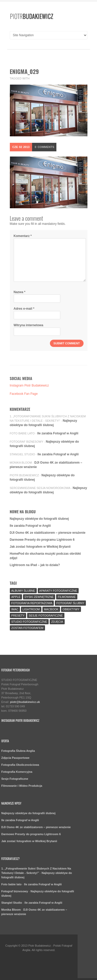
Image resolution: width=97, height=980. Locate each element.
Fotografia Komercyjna (17, 772)
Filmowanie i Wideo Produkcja (22, 786)
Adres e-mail (24, 309)
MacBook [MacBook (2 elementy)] (51, 609)
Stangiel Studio (23, 454)
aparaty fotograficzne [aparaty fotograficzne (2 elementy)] (58, 591)
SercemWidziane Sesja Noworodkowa (40, 488)
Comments (44, 147)
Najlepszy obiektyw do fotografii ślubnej (39, 519)
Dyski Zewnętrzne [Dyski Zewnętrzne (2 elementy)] (39, 597)
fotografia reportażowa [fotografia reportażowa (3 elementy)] (32, 603)
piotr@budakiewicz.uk (25, 702)
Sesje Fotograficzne (15, 779)
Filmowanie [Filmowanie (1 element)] (67, 597)
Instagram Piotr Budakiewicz (29, 385)
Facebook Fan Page (24, 394)
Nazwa (20, 292)
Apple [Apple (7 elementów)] (16, 597)
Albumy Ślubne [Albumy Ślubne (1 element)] (23, 591)
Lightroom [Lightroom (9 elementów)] (31, 609)
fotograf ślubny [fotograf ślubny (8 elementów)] (70, 603)
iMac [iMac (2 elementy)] (15, 609)
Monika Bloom (21, 463)
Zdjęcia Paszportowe (15, 758)
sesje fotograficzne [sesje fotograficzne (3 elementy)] (46, 615)
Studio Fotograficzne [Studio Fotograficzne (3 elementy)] (29, 622)
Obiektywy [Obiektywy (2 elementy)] (71, 609)
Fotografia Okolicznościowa (20, 765)
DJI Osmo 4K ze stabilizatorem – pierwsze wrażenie (48, 533)
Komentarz (23, 236)
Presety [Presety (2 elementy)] (18, 615)
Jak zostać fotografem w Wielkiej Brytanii (40, 547)
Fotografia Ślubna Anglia (18, 751)
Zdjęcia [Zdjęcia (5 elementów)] (57, 622)
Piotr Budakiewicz (24, 475)
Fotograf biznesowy (27, 442)
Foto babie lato (22, 433)
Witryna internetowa (29, 325)
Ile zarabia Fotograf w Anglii (58, 433)
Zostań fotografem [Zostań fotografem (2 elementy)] (27, 628)
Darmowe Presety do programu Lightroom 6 (42, 540)
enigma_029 (24, 71)
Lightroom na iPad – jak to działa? (35, 565)
